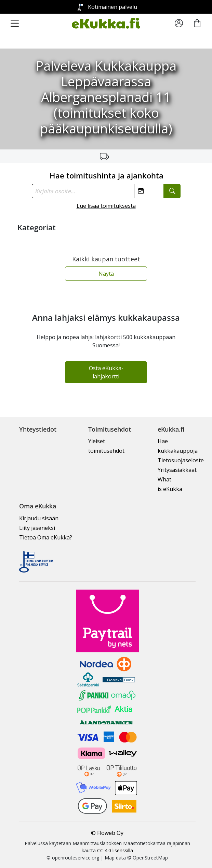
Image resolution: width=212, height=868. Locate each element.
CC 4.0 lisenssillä (115, 850)
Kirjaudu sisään (39, 518)
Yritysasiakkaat (177, 470)
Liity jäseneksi (37, 528)
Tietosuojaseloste (181, 460)
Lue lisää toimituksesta (106, 206)
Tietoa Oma (46, 537)
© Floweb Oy (107, 833)
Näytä (106, 274)
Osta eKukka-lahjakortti (106, 372)
